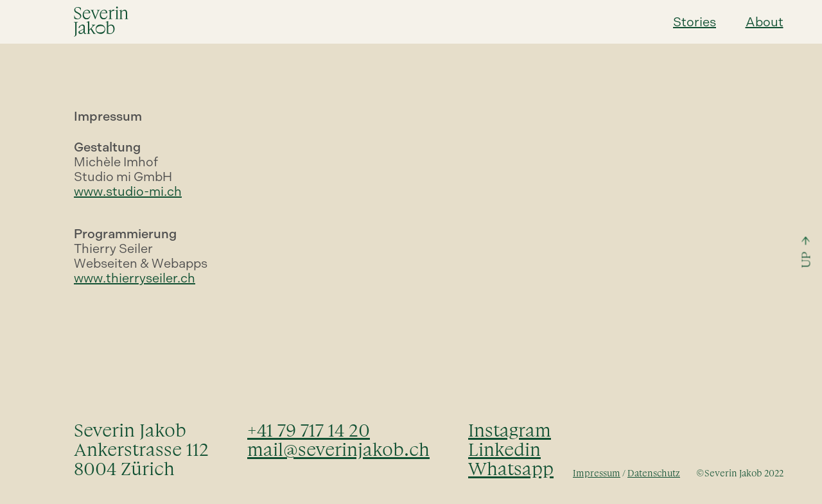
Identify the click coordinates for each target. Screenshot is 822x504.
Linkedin (504, 449)
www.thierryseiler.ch (135, 278)
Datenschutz (654, 474)
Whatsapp (511, 469)
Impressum (597, 474)
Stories (695, 22)
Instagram (510, 430)
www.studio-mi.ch (128, 191)
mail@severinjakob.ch (338, 449)
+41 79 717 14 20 (309, 430)
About (765, 22)
